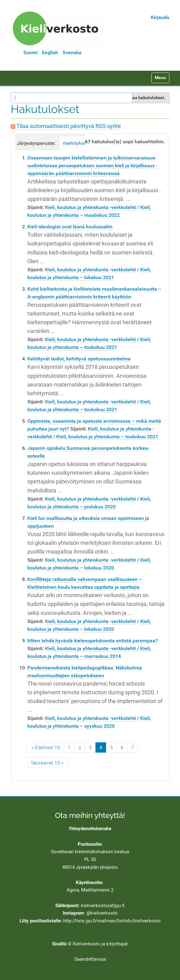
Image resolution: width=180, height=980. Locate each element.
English (50, 52)
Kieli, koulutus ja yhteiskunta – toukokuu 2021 (107, 437)
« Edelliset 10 (46, 747)
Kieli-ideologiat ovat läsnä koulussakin (70, 227)
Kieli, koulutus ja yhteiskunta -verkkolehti (90, 207)
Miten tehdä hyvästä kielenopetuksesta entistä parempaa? (93, 641)
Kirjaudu (160, 17)
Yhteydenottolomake (90, 829)
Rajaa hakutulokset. (146, 98)
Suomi (30, 52)
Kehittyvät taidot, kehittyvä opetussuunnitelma (79, 359)
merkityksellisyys (81, 143)
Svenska (72, 52)
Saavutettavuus (90, 959)
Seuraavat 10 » (47, 763)
